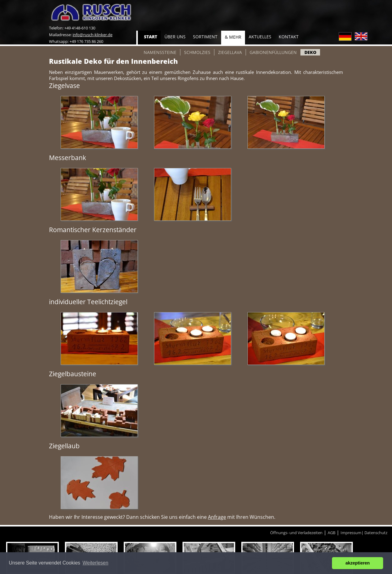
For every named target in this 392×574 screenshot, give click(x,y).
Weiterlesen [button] (95, 563)
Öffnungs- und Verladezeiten (296, 533)
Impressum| (352, 533)
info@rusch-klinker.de (92, 35)
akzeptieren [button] (358, 563)
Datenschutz (376, 533)
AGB (332, 533)
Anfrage (217, 517)
